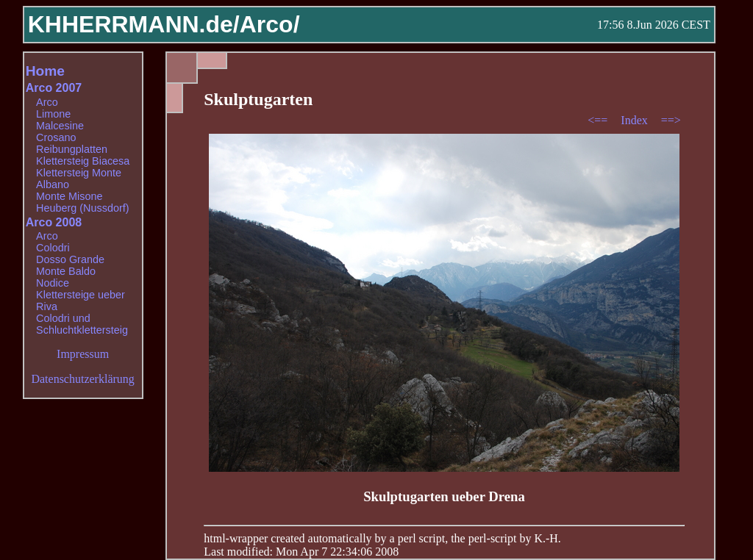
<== (599, 120)
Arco (47, 102)
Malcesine (60, 126)
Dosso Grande (70, 259)
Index (635, 120)
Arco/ (270, 24)
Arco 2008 (54, 222)
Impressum (83, 354)
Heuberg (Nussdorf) (82, 208)
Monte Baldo (66, 271)
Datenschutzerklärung (82, 379)
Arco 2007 (54, 88)
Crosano (56, 137)
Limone (53, 114)
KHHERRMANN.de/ (134, 24)
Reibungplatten (72, 149)
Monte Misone (69, 196)
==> (671, 120)
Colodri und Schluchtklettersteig (82, 324)
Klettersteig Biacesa (83, 161)
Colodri (53, 248)
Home (45, 71)
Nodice (53, 283)
